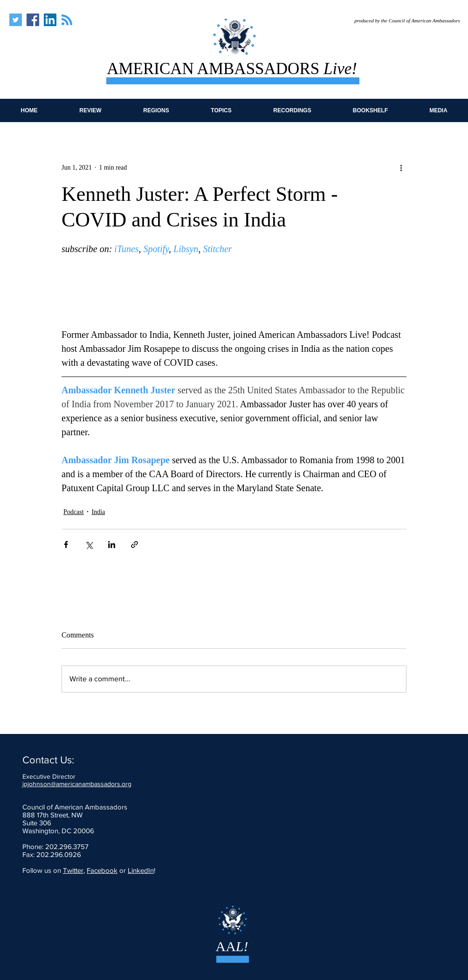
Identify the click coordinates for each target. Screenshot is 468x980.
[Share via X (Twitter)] (89, 545)
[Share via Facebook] (66, 545)
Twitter (73, 870)
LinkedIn (141, 870)
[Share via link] (134, 545)
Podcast (74, 512)
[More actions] (401, 167)
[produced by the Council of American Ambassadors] (401, 21)
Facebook (102, 870)
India (99, 512)
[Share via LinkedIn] (112, 545)
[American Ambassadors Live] (16, 20)
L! (242, 946)
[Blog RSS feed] (67, 20)
